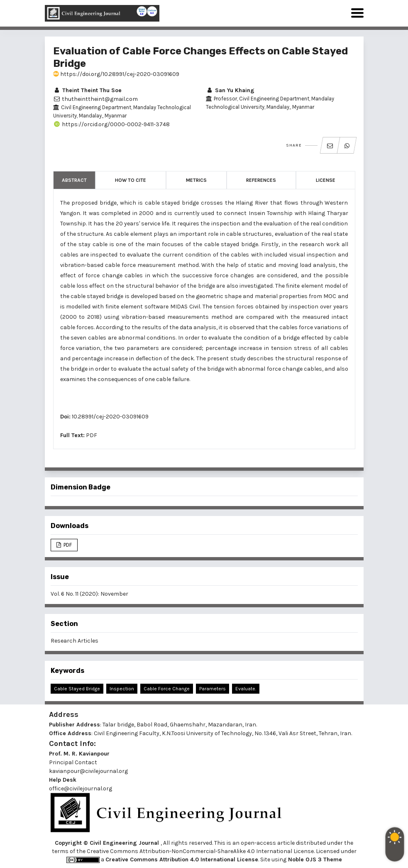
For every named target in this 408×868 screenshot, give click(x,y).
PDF (92, 435)
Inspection (122, 689)
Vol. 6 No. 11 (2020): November (89, 594)
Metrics (196, 180)
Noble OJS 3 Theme (314, 859)
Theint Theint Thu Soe (87, 90)
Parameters (213, 689)
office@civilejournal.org (81, 789)
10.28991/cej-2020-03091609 (110, 417)
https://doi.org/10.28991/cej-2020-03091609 (116, 74)
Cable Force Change (167, 689)
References (261, 180)
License (326, 180)
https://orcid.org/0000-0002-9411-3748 (111, 124)
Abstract (74, 180)
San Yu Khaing (230, 90)
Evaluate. (246, 689)
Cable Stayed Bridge (77, 689)
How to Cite (131, 180)
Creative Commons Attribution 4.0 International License (182, 859)
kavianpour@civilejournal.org (88, 771)
